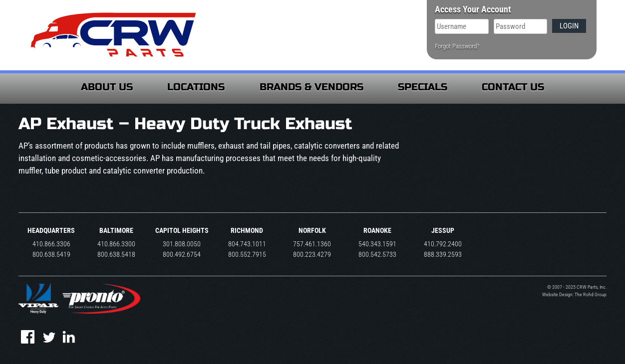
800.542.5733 (377, 254)
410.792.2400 (443, 244)
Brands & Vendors (312, 87)
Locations (196, 87)
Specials (423, 87)
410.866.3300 (116, 244)
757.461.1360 (312, 244)
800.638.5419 (51, 254)
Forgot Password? (457, 46)
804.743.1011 (247, 244)
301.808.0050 (182, 244)
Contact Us (513, 87)
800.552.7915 (247, 254)
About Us (107, 87)
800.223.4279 (312, 254)
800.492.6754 (182, 254)
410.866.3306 (51, 244)
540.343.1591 (377, 244)
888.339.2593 (443, 254)
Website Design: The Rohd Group (574, 294)
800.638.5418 (116, 254)
